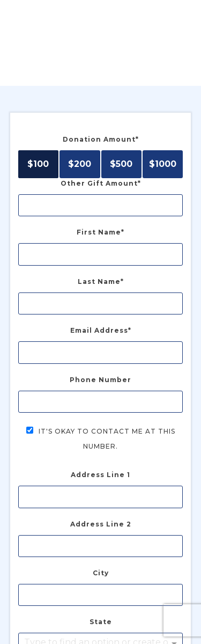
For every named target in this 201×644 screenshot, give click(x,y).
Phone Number (100, 380)
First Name (99, 232)
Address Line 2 (101, 524)
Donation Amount (99, 139)
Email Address (99, 330)
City (101, 573)
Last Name (99, 281)
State (101, 622)
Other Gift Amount (99, 183)
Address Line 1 (100, 475)
